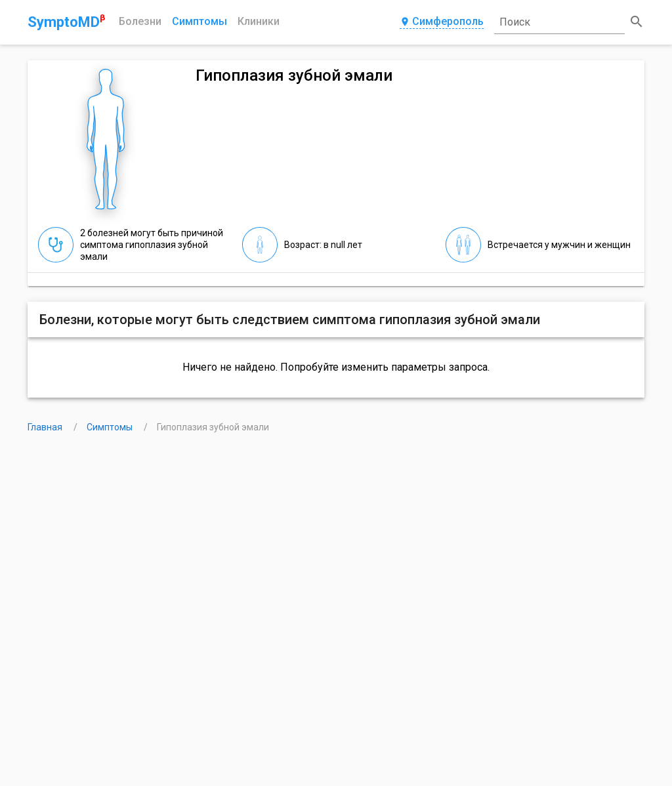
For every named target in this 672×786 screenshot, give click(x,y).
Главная (46, 427)
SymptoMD (66, 22)
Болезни (140, 21)
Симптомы (199, 21)
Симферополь (442, 22)
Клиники (259, 21)
